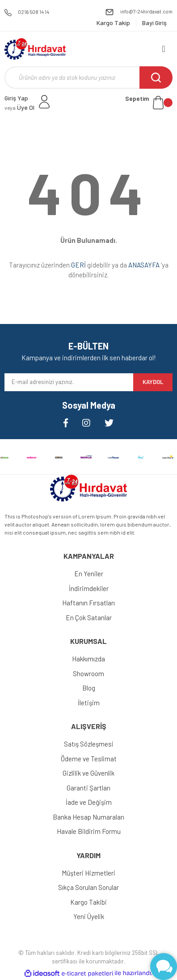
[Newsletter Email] (69, 382)
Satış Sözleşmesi (89, 744)
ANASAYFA (144, 265)
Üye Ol (19, 107)
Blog (89, 688)
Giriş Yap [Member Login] (16, 98)
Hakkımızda (88, 659)
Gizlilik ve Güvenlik (88, 773)
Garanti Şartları (88, 788)
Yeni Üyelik (89, 916)
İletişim (89, 703)
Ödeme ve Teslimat (89, 759)
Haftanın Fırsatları (88, 603)
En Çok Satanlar (89, 617)
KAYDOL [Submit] (153, 382)
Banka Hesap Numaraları (88, 817)
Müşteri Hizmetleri (88, 873)
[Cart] (149, 103)
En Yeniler (89, 574)
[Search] (88, 78)
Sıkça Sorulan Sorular (88, 887)
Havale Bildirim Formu (89, 831)
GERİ (78, 265)
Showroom (88, 673)
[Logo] (35, 49)
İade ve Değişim (89, 802)
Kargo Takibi (88, 902)
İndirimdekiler (89, 588)
